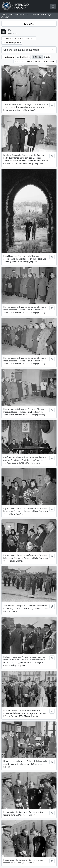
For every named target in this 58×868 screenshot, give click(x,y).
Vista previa (8, 57)
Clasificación (23, 57)
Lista (47, 57)
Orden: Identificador (23, 61)
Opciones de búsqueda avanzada (21, 50)
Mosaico (37, 57)
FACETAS (29, 24)
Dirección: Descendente (45, 61)
